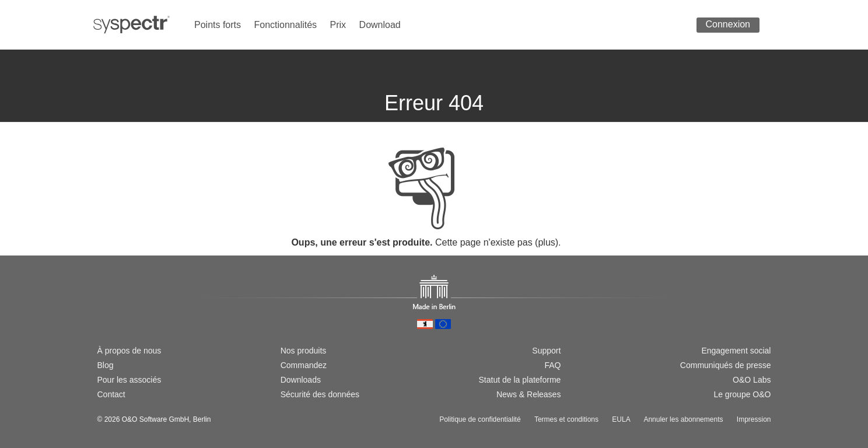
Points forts (218, 25)
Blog (106, 365)
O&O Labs (752, 380)
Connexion (728, 24)
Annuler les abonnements (683, 419)
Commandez (304, 365)
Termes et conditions (566, 419)
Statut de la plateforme (520, 380)
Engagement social (736, 351)
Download (380, 25)
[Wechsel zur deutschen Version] (103, 310)
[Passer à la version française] (140, 310)
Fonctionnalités (285, 25)
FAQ (552, 365)
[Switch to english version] (121, 310)
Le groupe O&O (742, 394)
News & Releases (529, 394)
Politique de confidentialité (480, 419)
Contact (111, 394)
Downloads (301, 380)
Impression (754, 419)
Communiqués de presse (726, 365)
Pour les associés (129, 380)
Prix (338, 25)
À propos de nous (129, 351)
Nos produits (304, 351)
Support (546, 351)
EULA (621, 419)
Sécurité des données (320, 394)
